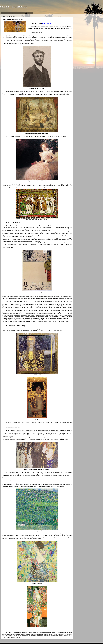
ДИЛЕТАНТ (41, 22)
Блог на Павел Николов (14, 7)
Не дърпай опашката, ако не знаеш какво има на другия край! (17, 13)
